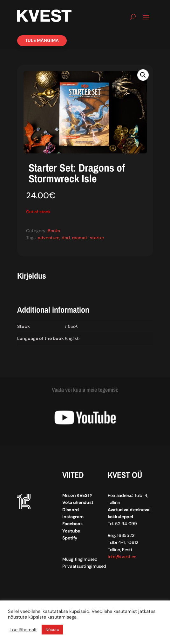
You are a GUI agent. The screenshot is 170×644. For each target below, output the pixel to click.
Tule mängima (42, 40)
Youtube (71, 531)
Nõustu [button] (52, 630)
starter (97, 238)
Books (54, 231)
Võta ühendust (78, 502)
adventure (49, 238)
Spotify (70, 538)
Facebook (73, 524)
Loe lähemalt (23, 630)
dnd (66, 238)
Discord (71, 510)
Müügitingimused (80, 559)
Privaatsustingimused (84, 566)
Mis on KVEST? (77, 495)
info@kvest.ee (122, 557)
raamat (80, 238)
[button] (143, 75)
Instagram (73, 517)
